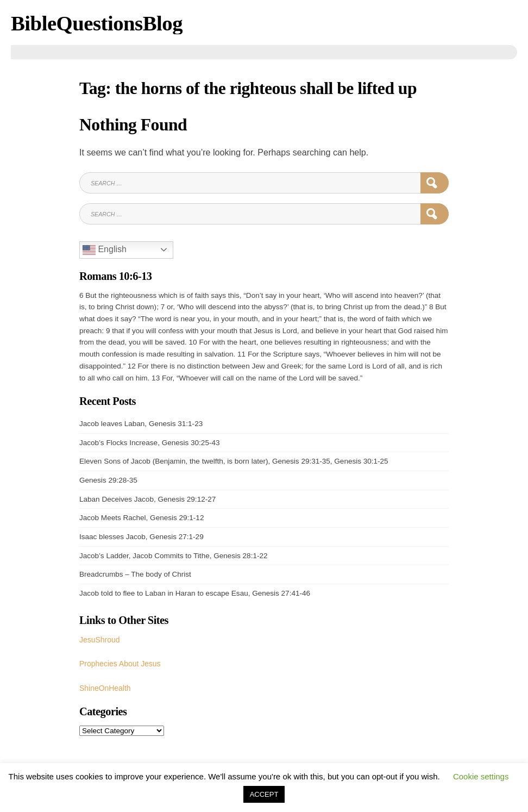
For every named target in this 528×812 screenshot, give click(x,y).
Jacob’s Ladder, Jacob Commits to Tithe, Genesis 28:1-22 (174, 555)
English (105, 249)
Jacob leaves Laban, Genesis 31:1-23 (141, 423)
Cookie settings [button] (481, 776)
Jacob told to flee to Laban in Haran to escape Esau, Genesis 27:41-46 (195, 593)
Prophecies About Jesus (119, 662)
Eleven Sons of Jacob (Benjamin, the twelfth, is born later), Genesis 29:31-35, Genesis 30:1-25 (234, 461)
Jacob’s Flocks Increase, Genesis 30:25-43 (149, 442)
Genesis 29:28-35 (108, 480)
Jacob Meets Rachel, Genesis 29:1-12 (142, 517)
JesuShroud (99, 639)
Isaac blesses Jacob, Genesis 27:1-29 (142, 536)
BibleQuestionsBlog (94, 23)
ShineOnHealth (104, 686)
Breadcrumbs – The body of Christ (135, 574)
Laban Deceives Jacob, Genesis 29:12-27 (147, 499)
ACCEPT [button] (264, 794)
